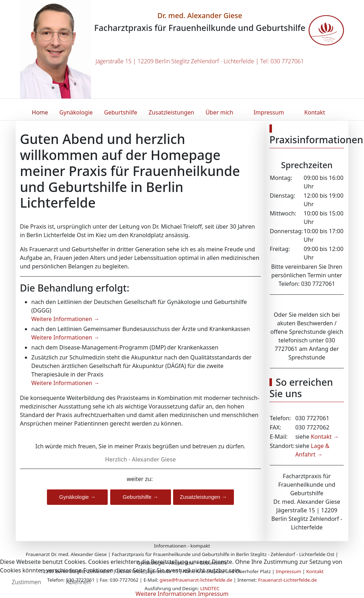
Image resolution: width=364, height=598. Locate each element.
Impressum (213, 594)
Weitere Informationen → (65, 319)
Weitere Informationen (166, 594)
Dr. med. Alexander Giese (200, 15)
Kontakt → (324, 437)
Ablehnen (78, 582)
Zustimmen (26, 582)
